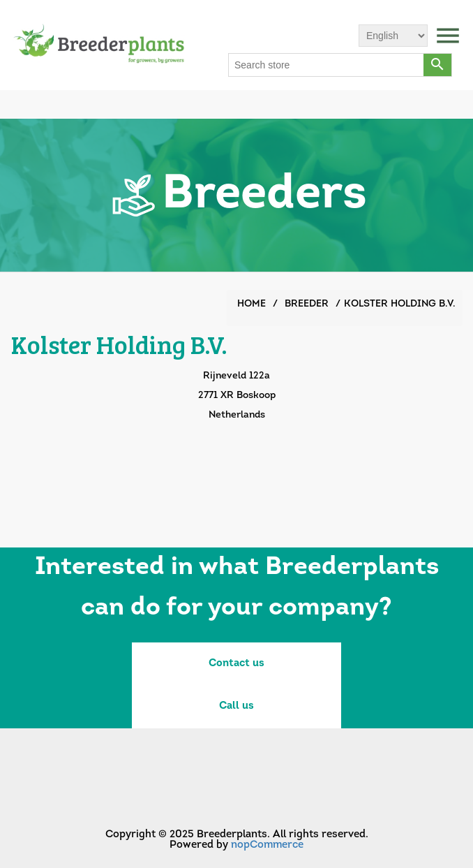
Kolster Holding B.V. (400, 304)
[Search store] (326, 65)
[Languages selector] (393, 36)
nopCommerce (267, 845)
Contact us (236, 664)
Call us (236, 706)
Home (251, 304)
